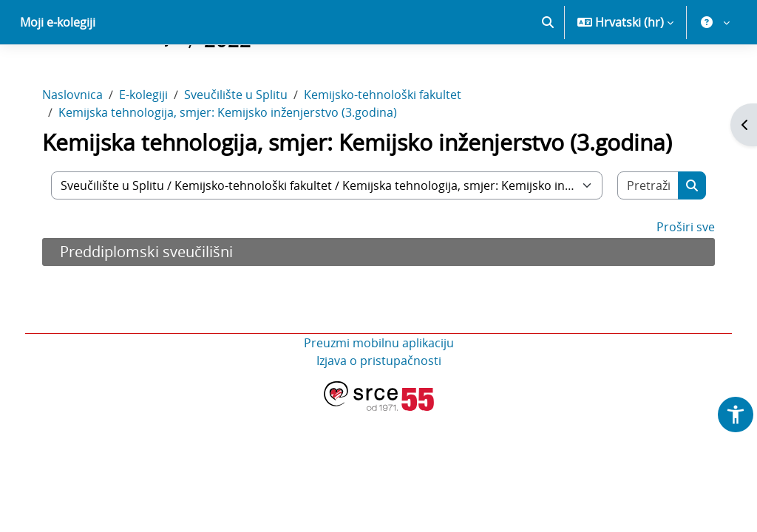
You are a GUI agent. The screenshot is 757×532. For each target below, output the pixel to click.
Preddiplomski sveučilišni (157, 303)
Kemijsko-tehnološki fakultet (393, 146)
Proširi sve (675, 279)
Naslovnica (83, 146)
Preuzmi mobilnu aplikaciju (379, 395)
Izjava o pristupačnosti (379, 412)
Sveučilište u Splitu (246, 146)
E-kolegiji (154, 146)
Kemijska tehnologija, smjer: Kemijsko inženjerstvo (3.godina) (238, 164)
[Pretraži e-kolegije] (639, 237)
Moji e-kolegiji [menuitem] (58, 74)
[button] (548, 74)
